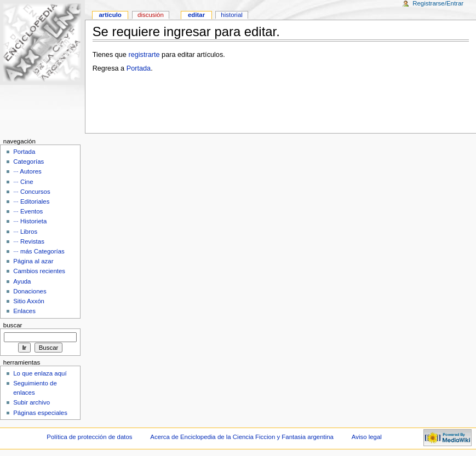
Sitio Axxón (29, 301)
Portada (139, 68)
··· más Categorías (39, 251)
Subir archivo (31, 402)
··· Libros (25, 232)
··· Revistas (29, 241)
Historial (231, 15)
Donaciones (30, 291)
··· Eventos (28, 211)
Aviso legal (367, 437)
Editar (196, 15)
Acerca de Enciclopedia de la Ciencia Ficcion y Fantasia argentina (242, 437)
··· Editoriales (31, 201)
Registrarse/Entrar (438, 3)
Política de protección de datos (89, 437)
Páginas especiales (40, 413)
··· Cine (23, 182)
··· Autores (27, 171)
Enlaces (24, 311)
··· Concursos (31, 192)
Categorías (28, 161)
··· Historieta (30, 221)
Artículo (110, 15)
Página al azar (33, 261)
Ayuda (22, 281)
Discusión (151, 15)
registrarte (144, 55)
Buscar (13, 325)
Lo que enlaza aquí (40, 373)
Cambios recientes (39, 271)
